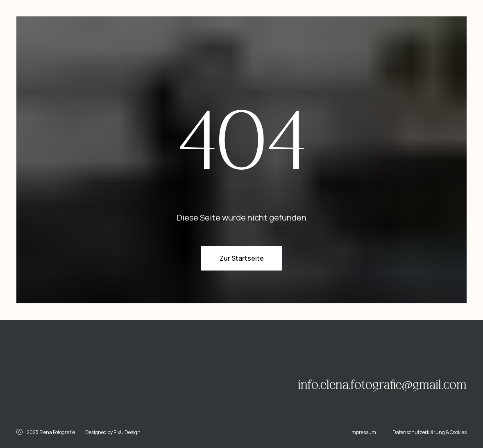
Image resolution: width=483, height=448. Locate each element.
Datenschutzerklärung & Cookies (430, 432)
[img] (92, 374)
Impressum (363, 432)
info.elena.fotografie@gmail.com (382, 385)
